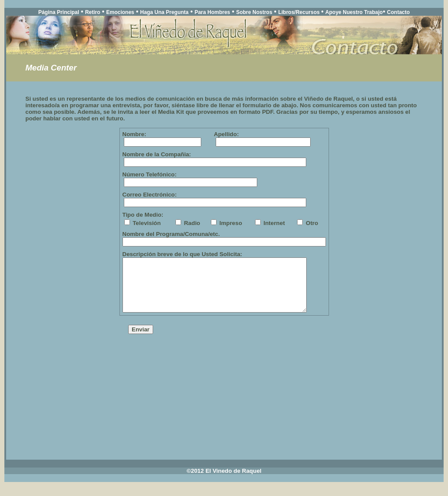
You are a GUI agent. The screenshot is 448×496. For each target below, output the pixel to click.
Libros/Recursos (300, 12)
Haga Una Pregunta (164, 12)
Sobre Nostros (254, 12)
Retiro (93, 12)
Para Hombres (212, 12)
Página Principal (58, 12)
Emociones (120, 12)
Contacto (399, 12)
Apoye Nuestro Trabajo (354, 12)
